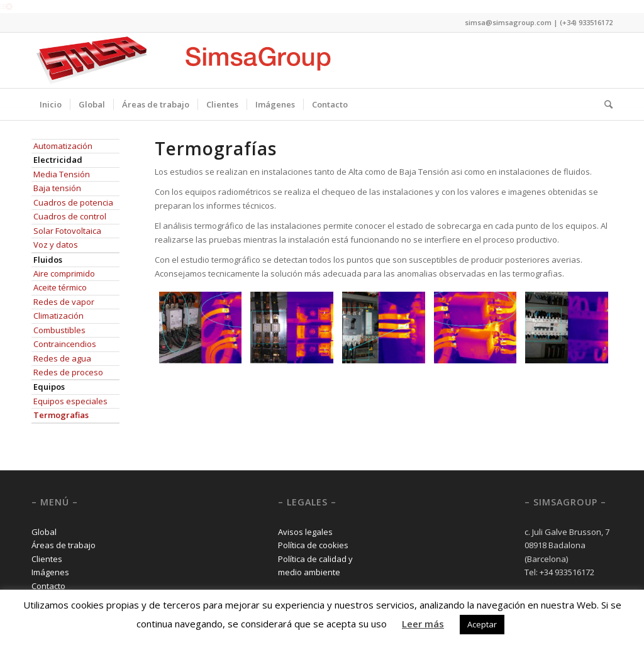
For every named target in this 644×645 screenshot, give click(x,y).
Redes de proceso (68, 372)
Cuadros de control (70, 216)
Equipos (49, 387)
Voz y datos (56, 245)
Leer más (423, 624)
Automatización (63, 146)
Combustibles (59, 330)
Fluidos (48, 260)
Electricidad (58, 160)
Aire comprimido (64, 273)
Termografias (61, 415)
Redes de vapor (64, 302)
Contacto (48, 586)
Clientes (47, 559)
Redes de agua (62, 358)
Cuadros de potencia (73, 202)
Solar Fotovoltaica (67, 231)
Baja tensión (57, 188)
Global (44, 532)
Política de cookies (313, 545)
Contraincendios (65, 344)
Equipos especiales (70, 401)
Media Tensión (62, 174)
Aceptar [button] (482, 624)
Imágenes (50, 572)
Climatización (58, 316)
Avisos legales (305, 532)
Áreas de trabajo (64, 545)
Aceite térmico (60, 287)
